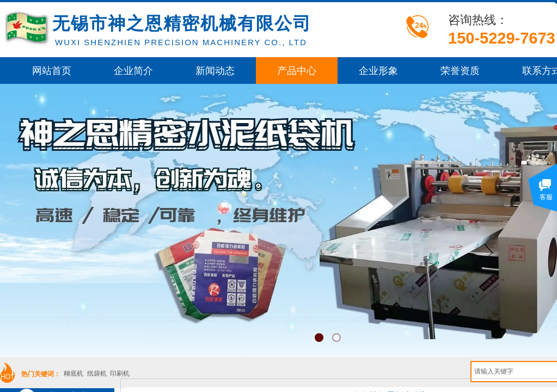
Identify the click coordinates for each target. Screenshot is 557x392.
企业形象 (378, 71)
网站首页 (52, 71)
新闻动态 (215, 71)
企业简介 (133, 71)
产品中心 (297, 71)
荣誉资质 (460, 71)
